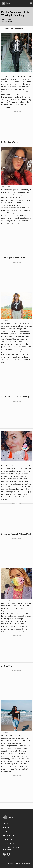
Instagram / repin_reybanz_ (8, 186)
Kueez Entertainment (24, 864)
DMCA (6, 823)
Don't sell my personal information (12, 848)
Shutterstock (5, 320)
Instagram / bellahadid (7, 73)
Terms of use (8, 835)
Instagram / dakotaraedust (8, 463)
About (5, 831)
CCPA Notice (8, 843)
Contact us (7, 839)
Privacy (6, 827)
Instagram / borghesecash (8, 600)
